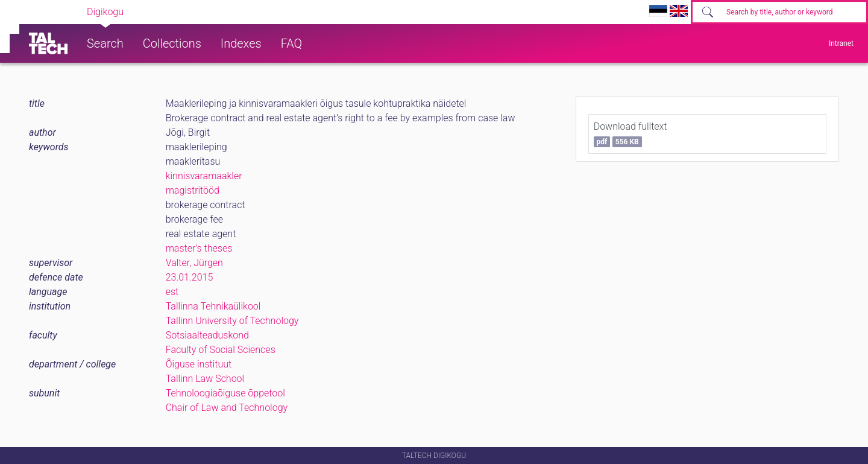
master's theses (199, 248)
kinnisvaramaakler (204, 176)
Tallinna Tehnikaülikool (213, 306)
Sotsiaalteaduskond (207, 335)
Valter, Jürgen (194, 263)
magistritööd (193, 190)
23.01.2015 (190, 277)
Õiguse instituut (199, 364)
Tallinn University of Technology (232, 321)
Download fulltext (631, 134)
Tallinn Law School (205, 379)
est (172, 292)
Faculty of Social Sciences (221, 350)
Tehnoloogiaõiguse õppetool (225, 393)
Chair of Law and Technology (227, 408)
